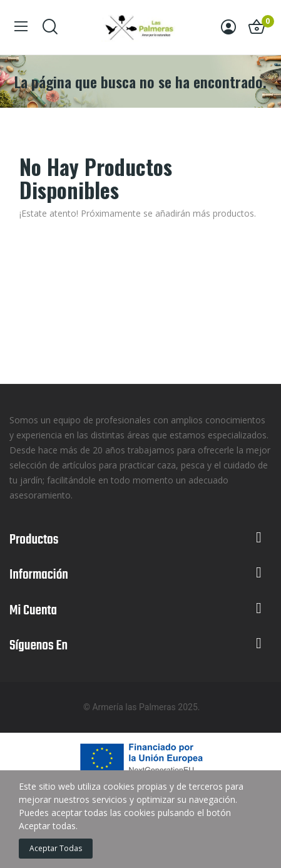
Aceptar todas (56, 848)
